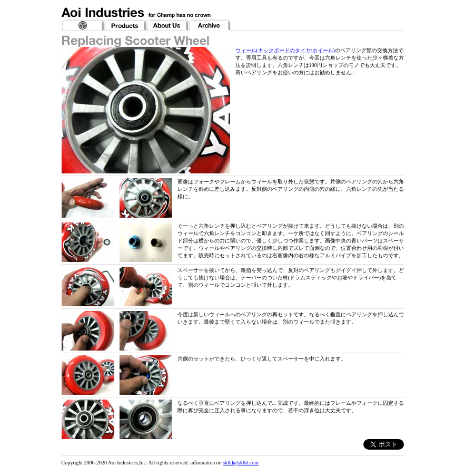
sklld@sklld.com (241, 463)
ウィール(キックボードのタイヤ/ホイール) (285, 50)
